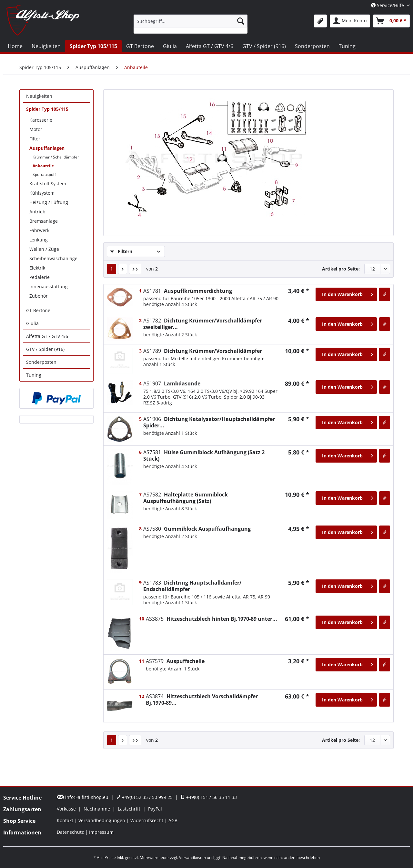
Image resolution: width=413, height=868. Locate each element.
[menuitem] (191, 24)
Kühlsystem (42, 193)
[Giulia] (170, 46)
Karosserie (41, 120)
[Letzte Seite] (135, 269)
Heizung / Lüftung (49, 202)
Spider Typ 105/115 (47, 109)
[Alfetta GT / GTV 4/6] (210, 46)
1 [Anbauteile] (112, 269)
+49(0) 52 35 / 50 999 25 (144, 797)
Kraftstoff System (48, 184)
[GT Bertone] (140, 46)
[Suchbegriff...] (191, 21)
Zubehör (39, 296)
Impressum (101, 832)
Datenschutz (71, 832)
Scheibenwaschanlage (53, 258)
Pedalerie (40, 277)
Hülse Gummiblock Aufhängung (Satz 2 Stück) (204, 455)
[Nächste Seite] (123, 269)
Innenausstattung (49, 286)
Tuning (34, 375)
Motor (36, 129)
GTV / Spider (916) (45, 349)
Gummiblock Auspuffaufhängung (197, 529)
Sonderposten (41, 362)
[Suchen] (241, 21)
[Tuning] (347, 46)
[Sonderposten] (312, 46)
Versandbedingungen (102, 820)
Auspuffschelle (175, 661)
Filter (35, 139)
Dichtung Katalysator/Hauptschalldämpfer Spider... (209, 422)
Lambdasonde (172, 383)
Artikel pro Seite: (341, 269)
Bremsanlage (44, 221)
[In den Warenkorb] (346, 294)
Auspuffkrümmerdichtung (188, 291)
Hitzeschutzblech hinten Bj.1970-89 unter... (212, 619)
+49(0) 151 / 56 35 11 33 (209, 797)
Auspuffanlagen (47, 148)
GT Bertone (38, 310)
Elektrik (37, 268)
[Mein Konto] (350, 21)
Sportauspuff (44, 174)
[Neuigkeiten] (46, 46)
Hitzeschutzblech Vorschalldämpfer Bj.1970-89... (202, 700)
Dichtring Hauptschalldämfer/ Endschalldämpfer (192, 586)
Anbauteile (43, 166)
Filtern (121, 251)
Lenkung (39, 240)
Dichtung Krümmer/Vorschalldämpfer (203, 351)
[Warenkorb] (391, 21)
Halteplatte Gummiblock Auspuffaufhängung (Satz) (186, 498)
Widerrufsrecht (147, 820)
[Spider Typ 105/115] (93, 46)
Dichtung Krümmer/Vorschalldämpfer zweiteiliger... (203, 324)
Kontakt (66, 820)
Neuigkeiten (39, 96)
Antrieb (37, 212)
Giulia (32, 323)
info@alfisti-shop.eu (83, 797)
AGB (173, 820)
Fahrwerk (39, 230)
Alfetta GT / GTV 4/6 (47, 336)
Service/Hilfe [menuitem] (388, 5)
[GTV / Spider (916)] (264, 46)
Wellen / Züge (44, 249)
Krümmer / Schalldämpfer (56, 157)
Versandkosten (192, 858)
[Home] (15, 46)
